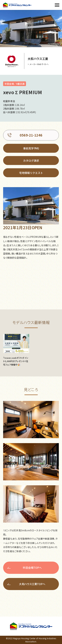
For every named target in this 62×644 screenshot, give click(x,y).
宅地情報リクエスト (31, 173)
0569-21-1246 (31, 135)
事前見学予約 (31, 148)
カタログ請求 (31, 161)
